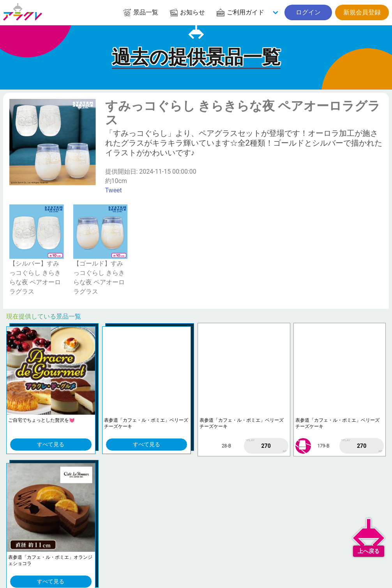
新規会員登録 (362, 12)
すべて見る (51, 444)
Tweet (114, 190)
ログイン (308, 12)
